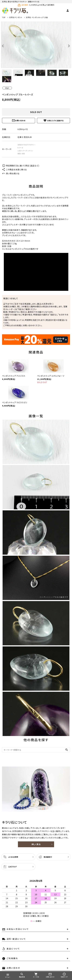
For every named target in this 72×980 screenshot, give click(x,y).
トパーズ (20, 148)
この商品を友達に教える (14, 169)
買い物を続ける (11, 173)
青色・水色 (21, 154)
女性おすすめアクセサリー (26, 145)
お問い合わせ (18, 121)
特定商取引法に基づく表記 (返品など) (21, 166)
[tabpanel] (36, 45)
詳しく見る (36, 844)
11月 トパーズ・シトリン (25, 151)
